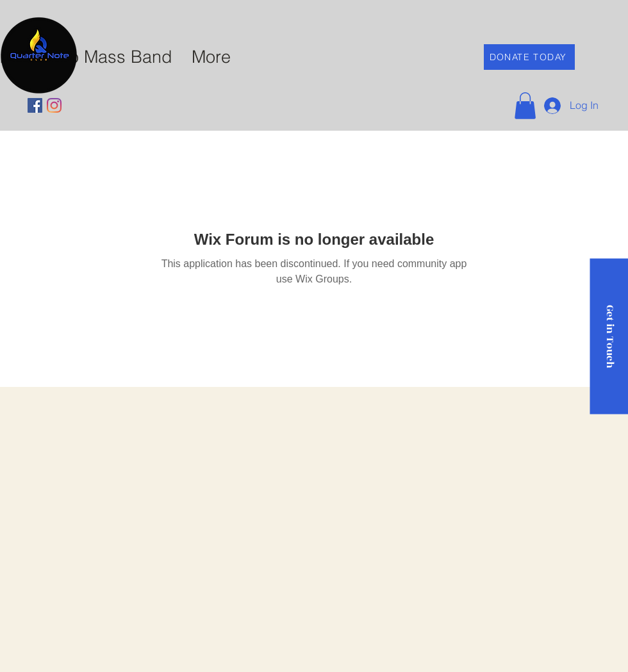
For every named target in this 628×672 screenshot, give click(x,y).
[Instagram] (54, 105)
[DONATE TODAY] (529, 57)
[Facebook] (35, 105)
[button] (525, 106)
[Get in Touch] (609, 336)
